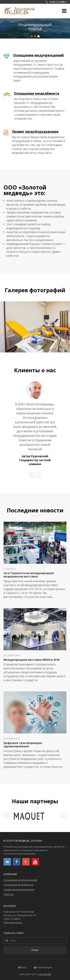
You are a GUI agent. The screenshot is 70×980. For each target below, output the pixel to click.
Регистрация (44, 967)
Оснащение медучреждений (38, 55)
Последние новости (35, 510)
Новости (8, 894)
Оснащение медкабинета (37, 93)
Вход (23, 967)
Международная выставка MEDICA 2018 (31, 660)
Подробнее (35, 28)
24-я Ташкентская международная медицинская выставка (29, 575)
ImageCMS (45, 974)
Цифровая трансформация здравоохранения (23, 745)
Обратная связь (13, 922)
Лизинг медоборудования (35, 132)
